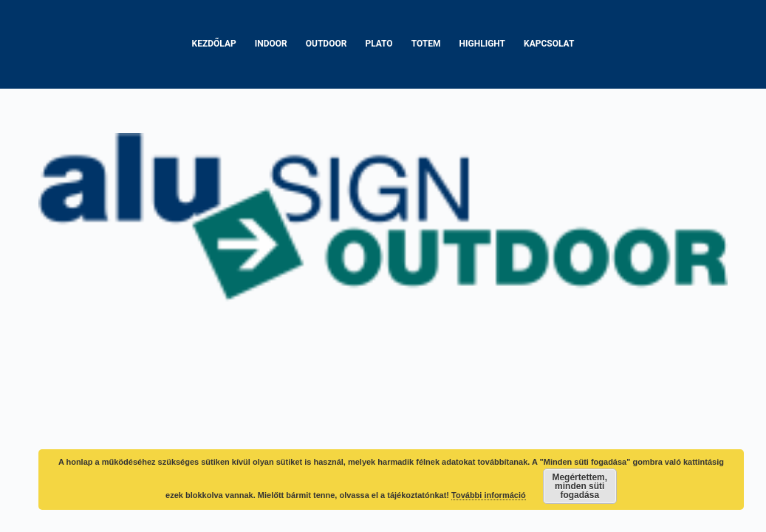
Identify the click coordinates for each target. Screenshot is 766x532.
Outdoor (326, 44)
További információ (489, 495)
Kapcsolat (549, 44)
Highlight (483, 44)
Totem (426, 44)
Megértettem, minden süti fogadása (579, 486)
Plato (379, 44)
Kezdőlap (214, 44)
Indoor (271, 44)
